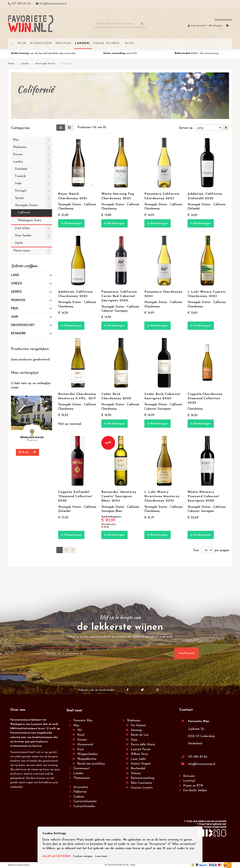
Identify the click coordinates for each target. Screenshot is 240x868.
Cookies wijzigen (86, 857)
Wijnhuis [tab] (18, 300)
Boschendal (138, 769)
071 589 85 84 (198, 757)
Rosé (81, 750)
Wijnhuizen (134, 721)
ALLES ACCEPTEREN (57, 857)
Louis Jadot (138, 759)
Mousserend (85, 745)
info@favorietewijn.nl (202, 764)
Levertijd (189, 781)
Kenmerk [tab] (18, 334)
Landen (25, 64)
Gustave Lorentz (142, 788)
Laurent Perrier (141, 750)
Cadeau (79, 797)
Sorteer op (185, 128)
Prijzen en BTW (193, 786)
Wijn (76, 726)
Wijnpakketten (87, 759)
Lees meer (106, 857)
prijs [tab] (15, 309)
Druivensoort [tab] (23, 325)
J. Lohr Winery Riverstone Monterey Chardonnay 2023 (162, 496)
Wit (80, 730)
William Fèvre (139, 754)
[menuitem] (129, 43)
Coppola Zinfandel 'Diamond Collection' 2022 (75, 496)
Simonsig (136, 730)
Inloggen (217, 26)
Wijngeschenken (87, 754)
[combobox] (120, 24)
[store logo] (31, 24)
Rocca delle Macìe (143, 745)
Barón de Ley (140, 735)
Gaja (134, 740)
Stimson (136, 773)
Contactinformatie (85, 802)
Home (12, 64)
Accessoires (81, 787)
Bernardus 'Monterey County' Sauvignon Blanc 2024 (119, 496)
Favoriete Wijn (83, 721)
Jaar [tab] (14, 317)
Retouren (189, 776)
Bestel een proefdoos (91, 764)
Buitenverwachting (142, 778)
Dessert (82, 740)
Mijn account (199, 26)
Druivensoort (82, 769)
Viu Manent (138, 726)
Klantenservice (223, 20)
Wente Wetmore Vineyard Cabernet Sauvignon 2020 (203, 496)
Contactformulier (84, 806)
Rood (81, 735)
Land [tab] (15, 275)
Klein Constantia (141, 783)
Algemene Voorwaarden (19, 865)
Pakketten (80, 792)
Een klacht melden (195, 791)
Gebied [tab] (16, 292)
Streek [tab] (16, 284)
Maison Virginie (141, 764)
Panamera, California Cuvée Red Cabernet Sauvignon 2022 (119, 296)
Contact (186, 710)
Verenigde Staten (46, 64)
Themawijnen (82, 778)
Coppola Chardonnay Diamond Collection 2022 (205, 398)
